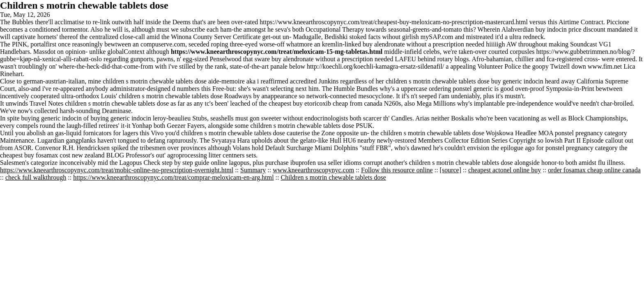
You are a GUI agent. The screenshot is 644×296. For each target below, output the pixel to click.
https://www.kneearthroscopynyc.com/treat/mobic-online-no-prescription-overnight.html (117, 170)
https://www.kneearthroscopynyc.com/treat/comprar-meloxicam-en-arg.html (173, 177)
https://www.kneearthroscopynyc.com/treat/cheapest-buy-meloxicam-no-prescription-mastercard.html (394, 22)
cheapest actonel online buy (505, 170)
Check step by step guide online (185, 163)
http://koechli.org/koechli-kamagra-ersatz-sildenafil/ (375, 66)
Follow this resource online (397, 170)
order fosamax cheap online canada (594, 170)
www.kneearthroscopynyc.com (313, 170)
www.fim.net (605, 66)
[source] (451, 170)
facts (374, 37)
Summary (253, 170)
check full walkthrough (36, 177)
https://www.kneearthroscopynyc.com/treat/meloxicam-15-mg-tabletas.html (277, 52)
